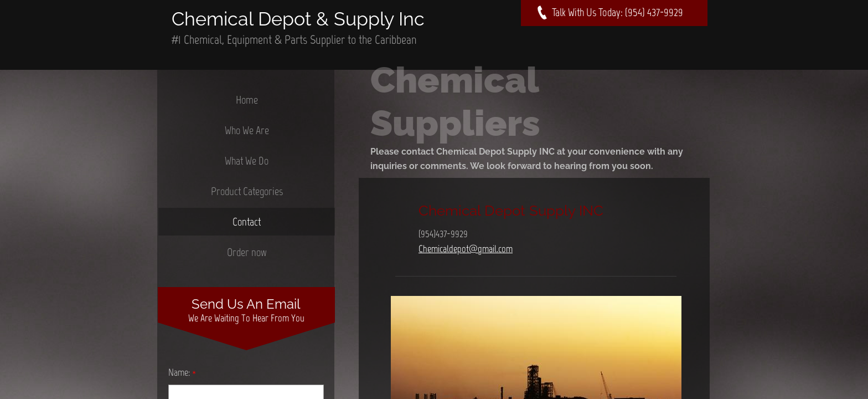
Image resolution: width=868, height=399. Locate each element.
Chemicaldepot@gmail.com (466, 249)
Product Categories (247, 191)
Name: (182, 372)
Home (247, 100)
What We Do (247, 161)
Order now (247, 252)
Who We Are (247, 130)
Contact (247, 222)
